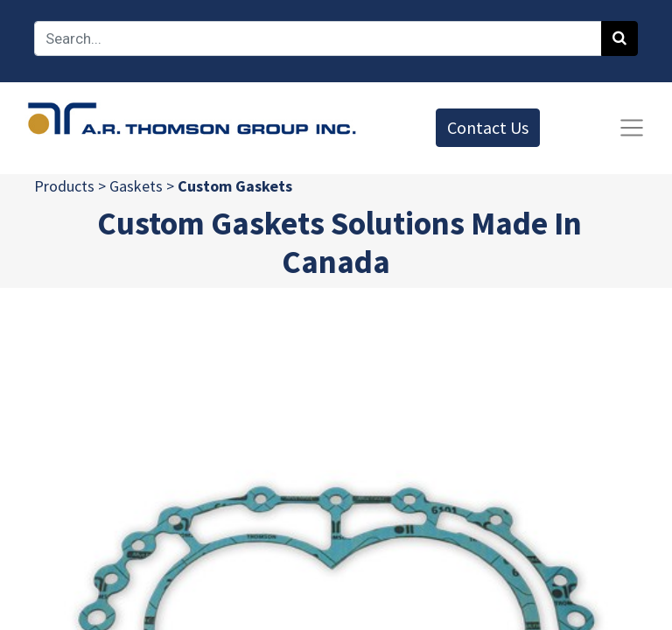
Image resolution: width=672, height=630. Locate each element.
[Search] (619, 38)
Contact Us (488, 127)
